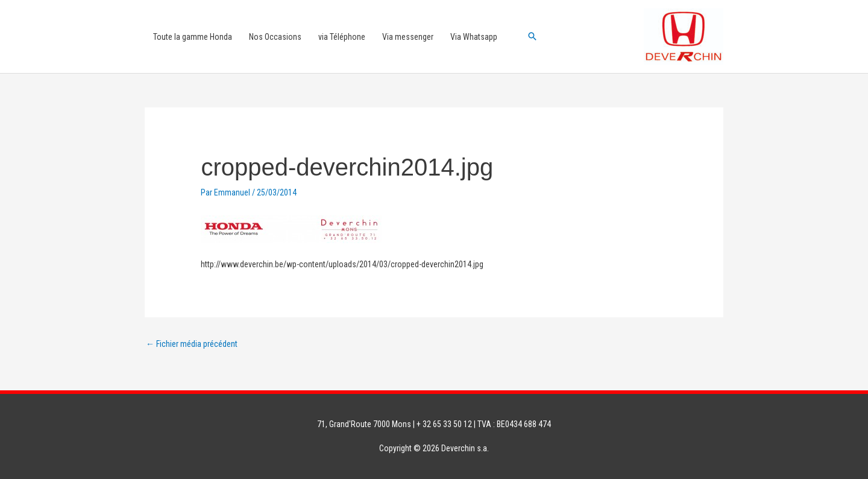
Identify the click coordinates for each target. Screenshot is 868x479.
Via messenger (408, 37)
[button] (532, 36)
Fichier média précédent (192, 344)
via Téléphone (342, 37)
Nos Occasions (275, 37)
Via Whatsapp (474, 37)
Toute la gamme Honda (193, 37)
